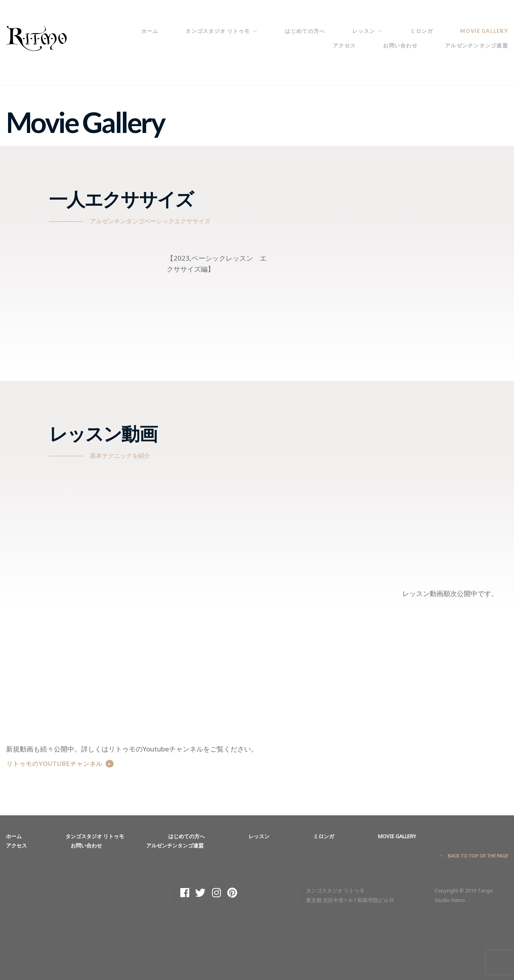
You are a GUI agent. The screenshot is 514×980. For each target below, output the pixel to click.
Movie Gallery (484, 31)
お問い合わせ (400, 45)
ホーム (150, 31)
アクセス (344, 45)
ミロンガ (421, 31)
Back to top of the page (474, 856)
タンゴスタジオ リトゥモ (218, 31)
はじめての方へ (305, 31)
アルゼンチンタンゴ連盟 (476, 45)
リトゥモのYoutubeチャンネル (54, 764)
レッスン (364, 31)
